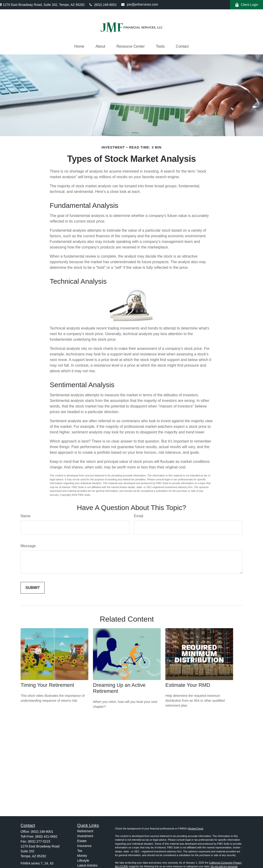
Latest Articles (87, 865)
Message (28, 546)
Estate (82, 841)
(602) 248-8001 (103, 5)
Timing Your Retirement (47, 685)
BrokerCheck (196, 829)
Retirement (85, 831)
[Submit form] (33, 588)
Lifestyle (83, 861)
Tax (80, 851)
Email (139, 516)
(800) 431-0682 (46, 836)
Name (26, 516)
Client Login (247, 5)
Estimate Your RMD (188, 685)
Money (82, 856)
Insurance (84, 846)
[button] (79, 46)
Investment (85, 836)
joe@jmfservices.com (140, 4)
